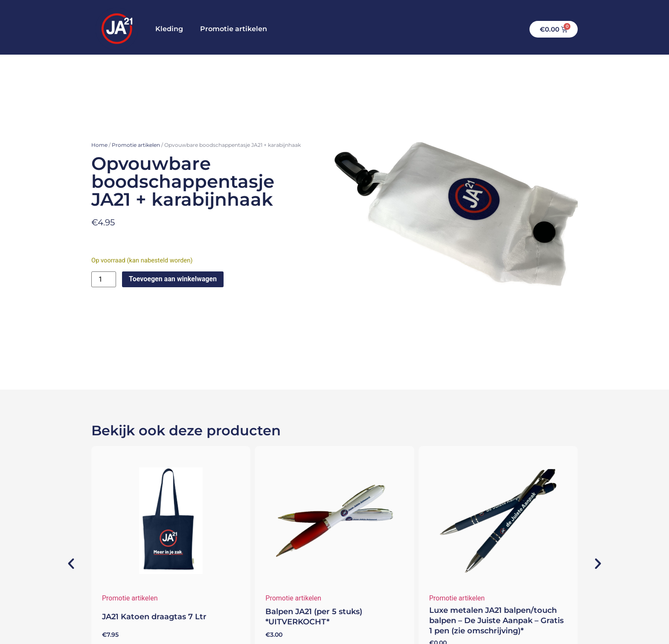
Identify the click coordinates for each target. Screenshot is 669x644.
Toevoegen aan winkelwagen (173, 279)
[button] (65, 564)
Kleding (169, 29)
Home (99, 145)
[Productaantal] (104, 279)
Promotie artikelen (234, 29)
